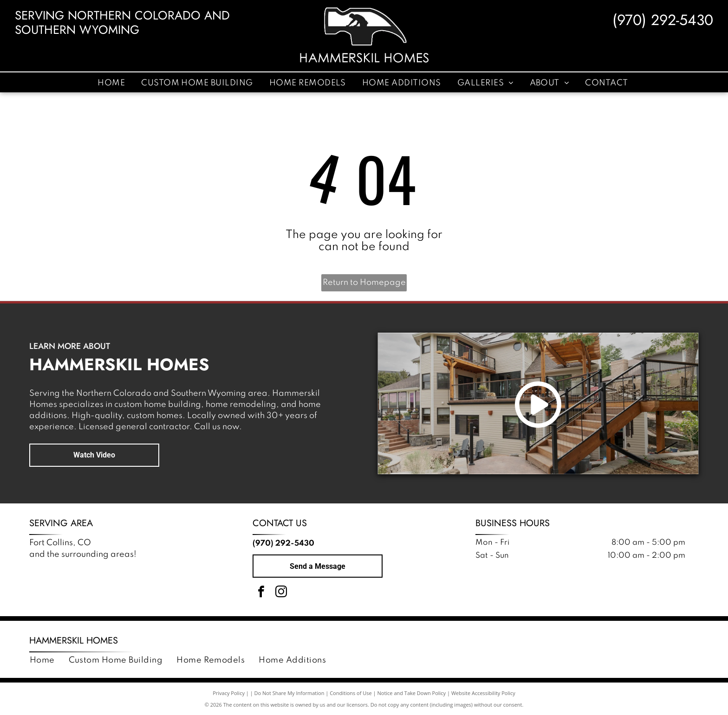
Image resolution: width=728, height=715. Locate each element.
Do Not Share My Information (289, 693)
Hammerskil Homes (74, 641)
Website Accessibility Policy (483, 693)
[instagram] (281, 593)
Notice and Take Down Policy (412, 693)
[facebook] (261, 593)
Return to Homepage (364, 283)
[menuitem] (112, 83)
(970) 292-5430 (663, 20)
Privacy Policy (229, 693)
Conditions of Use (351, 693)
